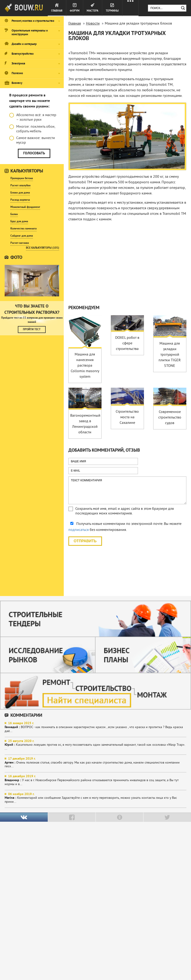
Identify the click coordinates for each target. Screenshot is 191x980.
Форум (75, 11)
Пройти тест (32, 330)
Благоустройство (23, 54)
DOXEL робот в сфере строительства (127, 343)
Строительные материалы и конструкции (30, 33)
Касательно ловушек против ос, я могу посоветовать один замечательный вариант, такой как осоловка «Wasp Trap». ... (95, 745)
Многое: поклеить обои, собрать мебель (32, 129)
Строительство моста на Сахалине (127, 417)
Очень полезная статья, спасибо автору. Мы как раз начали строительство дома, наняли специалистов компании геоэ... (95, 763)
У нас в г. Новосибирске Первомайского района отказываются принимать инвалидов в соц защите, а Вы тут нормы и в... (95, 780)
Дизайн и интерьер (24, 44)
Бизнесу (17, 83)
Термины (112, 11)
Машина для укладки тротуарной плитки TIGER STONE (170, 355)
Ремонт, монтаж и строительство (33, 21)
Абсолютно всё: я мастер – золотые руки (33, 117)
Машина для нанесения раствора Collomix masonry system (85, 366)
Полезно (17, 73)
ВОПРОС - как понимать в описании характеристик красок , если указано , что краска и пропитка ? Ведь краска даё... (95, 727)
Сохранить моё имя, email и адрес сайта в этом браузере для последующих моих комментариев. (125, 511)
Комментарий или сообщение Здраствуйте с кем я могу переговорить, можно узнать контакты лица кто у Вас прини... (95, 798)
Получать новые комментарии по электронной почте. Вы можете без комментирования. (125, 527)
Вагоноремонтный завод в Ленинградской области (85, 424)
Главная (57, 11)
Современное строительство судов (170, 418)
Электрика (18, 64)
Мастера (92, 11)
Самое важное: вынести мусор (32, 140)
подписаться (79, 530)
